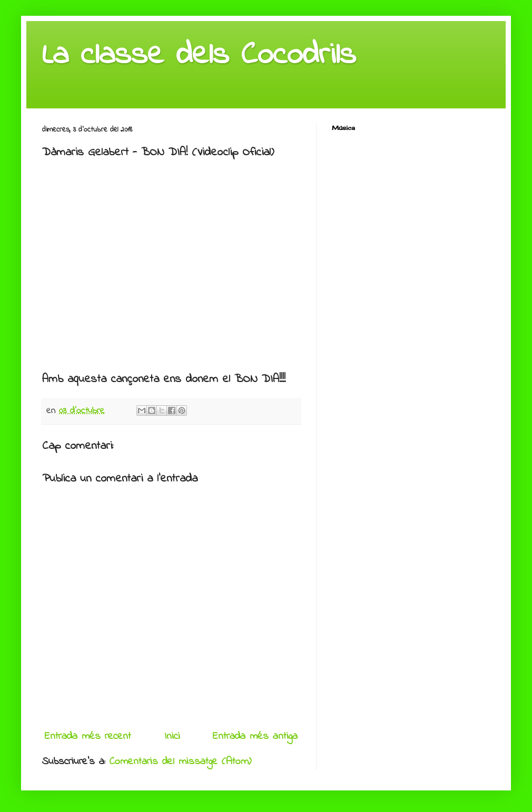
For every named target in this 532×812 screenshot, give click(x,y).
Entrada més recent (88, 736)
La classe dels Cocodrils (199, 56)
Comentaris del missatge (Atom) (180, 762)
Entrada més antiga (255, 736)
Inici (172, 736)
